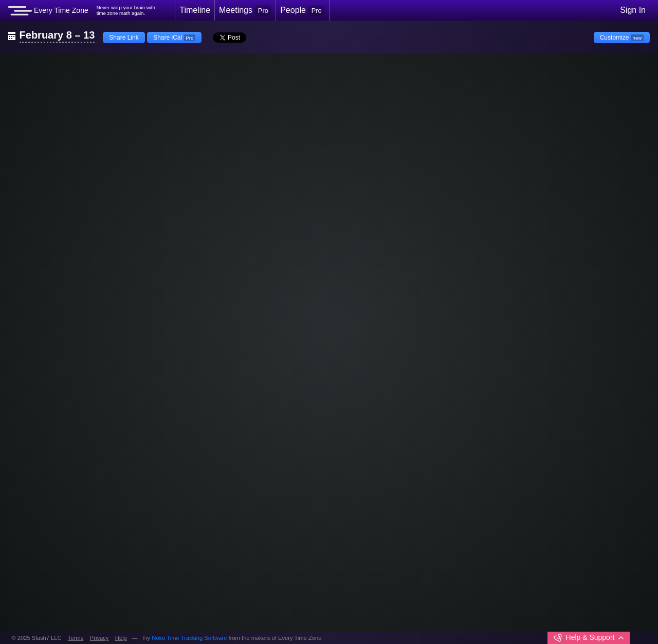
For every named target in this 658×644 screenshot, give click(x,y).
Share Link (124, 38)
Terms (76, 638)
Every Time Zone (48, 11)
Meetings (245, 10)
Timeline (195, 10)
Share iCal (174, 38)
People (303, 10)
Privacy (99, 638)
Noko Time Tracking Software (189, 638)
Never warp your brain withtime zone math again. (126, 11)
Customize (622, 38)
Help (121, 638)
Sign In (633, 10)
